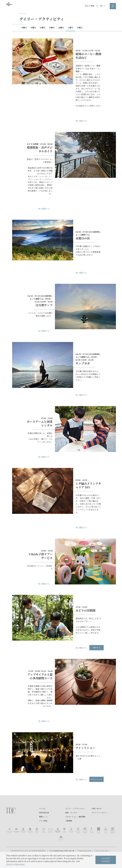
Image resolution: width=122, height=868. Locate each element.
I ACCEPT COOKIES (106, 860)
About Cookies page (15, 864)
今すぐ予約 (90, 6)
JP (103, 6)
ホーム (22, 13)
